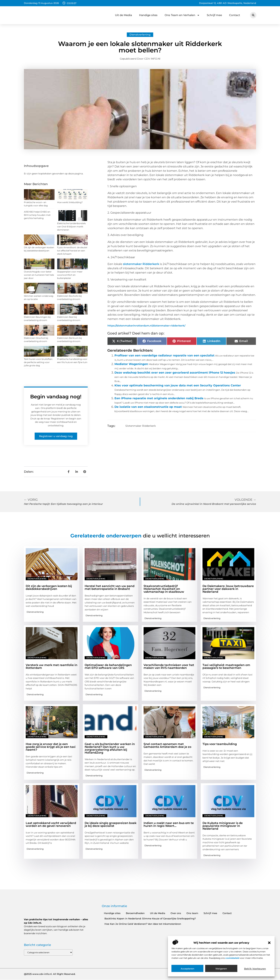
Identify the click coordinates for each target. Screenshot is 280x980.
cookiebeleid (232, 958)
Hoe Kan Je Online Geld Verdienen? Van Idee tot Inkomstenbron (143, 924)
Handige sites (148, 15)
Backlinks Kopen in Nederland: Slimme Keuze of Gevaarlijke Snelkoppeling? (150, 918)
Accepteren (187, 969)
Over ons (176, 913)
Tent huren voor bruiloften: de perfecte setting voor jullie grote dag (38, 362)
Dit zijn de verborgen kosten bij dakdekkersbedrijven (49, 587)
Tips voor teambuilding (220, 744)
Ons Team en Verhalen (182, 15)
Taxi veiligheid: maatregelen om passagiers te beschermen (226, 666)
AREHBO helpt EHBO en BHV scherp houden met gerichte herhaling (37, 215)
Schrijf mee (214, 15)
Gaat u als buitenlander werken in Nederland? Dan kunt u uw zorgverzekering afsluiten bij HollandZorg (110, 748)
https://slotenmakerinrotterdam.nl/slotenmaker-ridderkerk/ (146, 326)
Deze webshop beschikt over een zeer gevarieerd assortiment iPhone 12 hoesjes (175, 373)
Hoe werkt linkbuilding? (70, 202)
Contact (235, 15)
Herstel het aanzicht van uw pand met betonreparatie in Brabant (110, 587)
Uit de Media (123, 15)
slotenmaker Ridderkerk (141, 264)
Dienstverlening (140, 35)
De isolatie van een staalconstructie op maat (148, 407)
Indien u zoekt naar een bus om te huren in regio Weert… (169, 824)
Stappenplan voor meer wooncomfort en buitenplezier (70, 275)
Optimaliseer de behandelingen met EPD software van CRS (108, 666)
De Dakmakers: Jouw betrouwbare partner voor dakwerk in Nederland (228, 589)
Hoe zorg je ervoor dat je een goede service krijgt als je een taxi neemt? (51, 747)
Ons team (192, 913)
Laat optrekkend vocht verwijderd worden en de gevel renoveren (51, 824)
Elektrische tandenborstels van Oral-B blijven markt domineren (71, 227)
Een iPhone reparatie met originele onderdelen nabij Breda (159, 398)
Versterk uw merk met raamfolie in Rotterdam (52, 666)
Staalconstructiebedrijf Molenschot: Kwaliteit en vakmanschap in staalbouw (164, 589)
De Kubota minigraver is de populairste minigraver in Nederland (223, 826)
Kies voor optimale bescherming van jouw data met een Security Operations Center (178, 385)
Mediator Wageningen (131, 364)
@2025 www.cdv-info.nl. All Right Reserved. (50, 974)
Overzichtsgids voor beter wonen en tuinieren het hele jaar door (39, 275)
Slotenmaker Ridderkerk (141, 426)
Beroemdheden (135, 913)
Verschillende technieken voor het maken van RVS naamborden (169, 666)
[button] (269, 943)
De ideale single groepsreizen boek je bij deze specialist (111, 824)
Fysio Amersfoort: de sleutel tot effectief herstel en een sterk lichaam (72, 251)
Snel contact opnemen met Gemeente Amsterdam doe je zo (167, 745)
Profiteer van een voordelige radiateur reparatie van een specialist (164, 355)
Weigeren (221, 969)
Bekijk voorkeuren (255, 969)
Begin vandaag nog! (56, 397)
